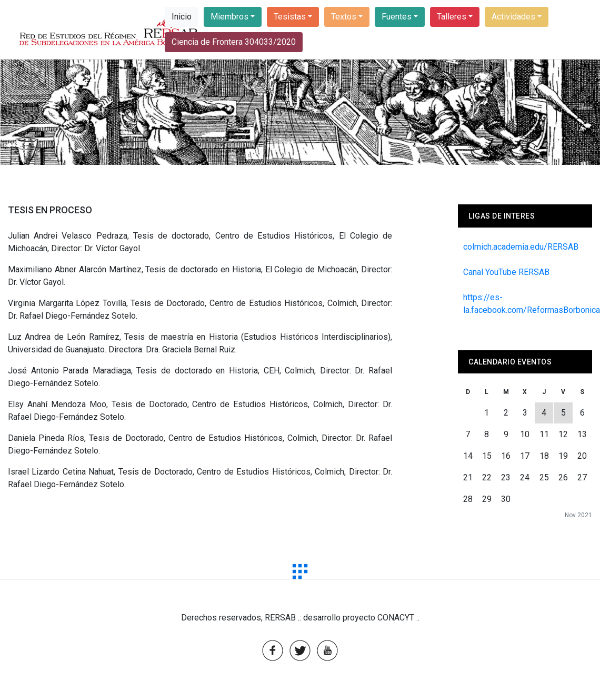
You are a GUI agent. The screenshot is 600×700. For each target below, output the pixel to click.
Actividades (513, 17)
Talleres (452, 17)
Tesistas (290, 17)
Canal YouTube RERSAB (506, 272)
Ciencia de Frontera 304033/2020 (234, 42)
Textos (344, 17)
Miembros (229, 17)
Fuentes (397, 17)
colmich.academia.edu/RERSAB (521, 247)
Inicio (182, 17)
